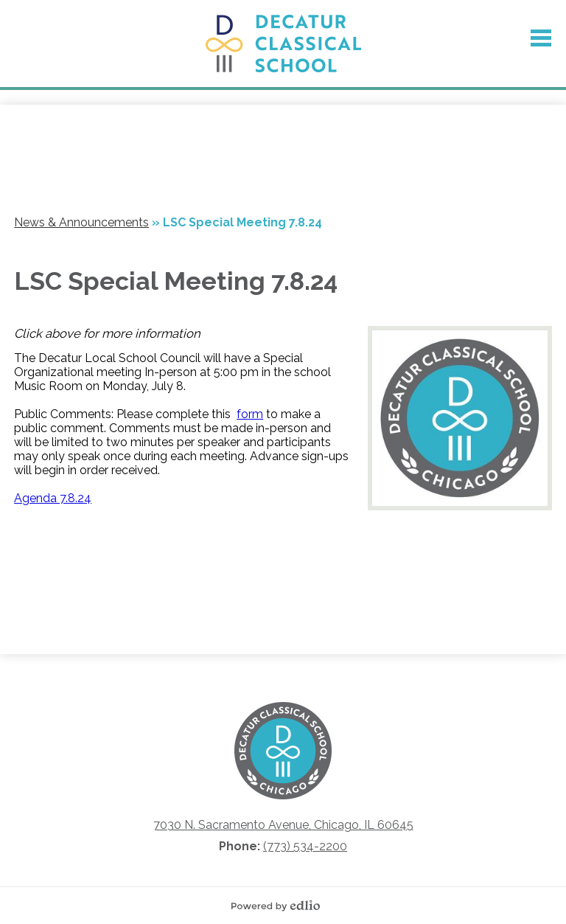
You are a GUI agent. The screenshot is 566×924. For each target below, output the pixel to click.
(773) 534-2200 (305, 846)
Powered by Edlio (279, 906)
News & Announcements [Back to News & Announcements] (81, 222)
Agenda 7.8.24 (53, 498)
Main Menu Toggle (541, 38)
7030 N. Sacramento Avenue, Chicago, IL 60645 (283, 825)
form (250, 414)
